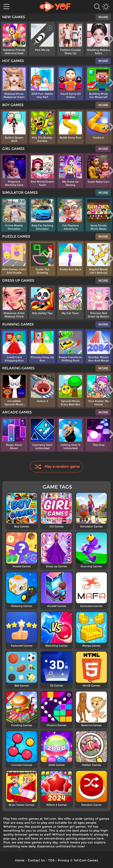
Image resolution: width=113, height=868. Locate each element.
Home (20, 860)
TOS (51, 860)
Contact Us (36, 860)
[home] (55, 7)
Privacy (64, 860)
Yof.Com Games (86, 860)
